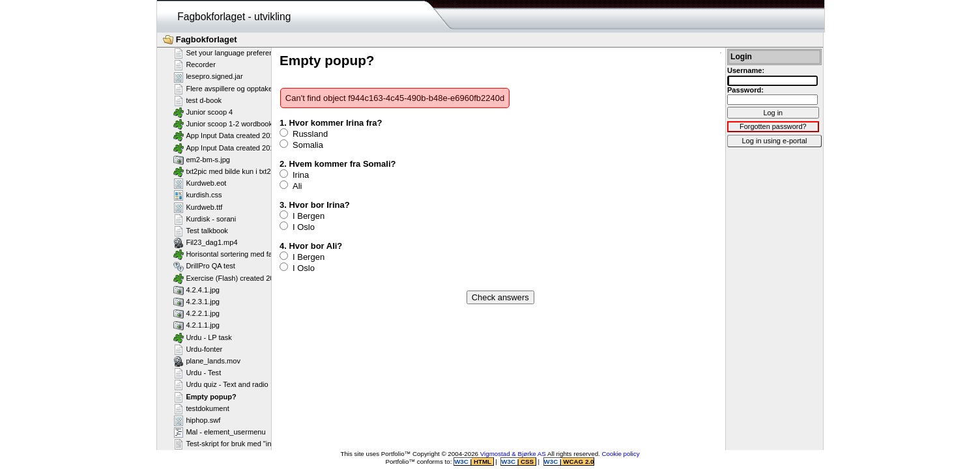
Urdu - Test (197, 373)
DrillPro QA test (204, 266)
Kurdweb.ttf (198, 207)
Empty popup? (205, 397)
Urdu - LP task (203, 337)
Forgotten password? (773, 126)
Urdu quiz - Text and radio (221, 384)
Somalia (301, 145)
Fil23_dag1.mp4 (206, 242)
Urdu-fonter (198, 349)
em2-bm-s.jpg (202, 160)
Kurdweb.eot (200, 183)
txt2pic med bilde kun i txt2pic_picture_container (256, 171)
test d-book (197, 100)
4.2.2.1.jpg (196, 313)
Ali (291, 186)
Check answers (500, 297)
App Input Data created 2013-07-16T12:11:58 (252, 135)
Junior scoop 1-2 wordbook (223, 124)
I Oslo (297, 227)
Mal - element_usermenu (220, 432)
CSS (527, 462)
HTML (482, 462)
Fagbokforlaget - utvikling (234, 17)
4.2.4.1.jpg (196, 290)
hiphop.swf (197, 420)
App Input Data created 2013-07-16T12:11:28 (252, 148)
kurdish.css (198, 195)
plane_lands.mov (207, 361)
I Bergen (302, 216)
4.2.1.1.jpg (196, 325)
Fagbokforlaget (200, 40)
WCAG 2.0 (578, 462)
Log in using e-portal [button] (774, 141)
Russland (304, 134)
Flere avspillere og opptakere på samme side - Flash (264, 89)
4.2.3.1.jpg (196, 302)
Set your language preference (227, 53)
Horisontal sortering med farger (229, 254)
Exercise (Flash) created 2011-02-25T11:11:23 (254, 278)
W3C (462, 462)
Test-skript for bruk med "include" (232, 444)
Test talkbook (201, 231)
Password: (745, 90)
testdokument (201, 408)
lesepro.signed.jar (208, 77)
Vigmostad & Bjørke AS (513, 454)
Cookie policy (621, 454)
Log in (773, 113)
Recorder (195, 64)
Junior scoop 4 (203, 112)
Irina (294, 175)
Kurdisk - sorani (205, 219)
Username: (746, 70)
